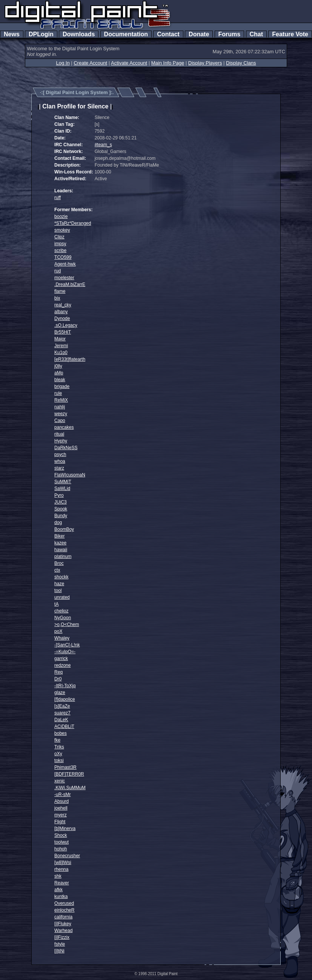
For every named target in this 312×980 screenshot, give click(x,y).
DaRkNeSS (66, 448)
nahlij (60, 407)
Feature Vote (290, 34)
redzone (62, 665)
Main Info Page (168, 63)
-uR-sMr (62, 795)
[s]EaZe (62, 706)
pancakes (64, 427)
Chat (256, 34)
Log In (63, 63)
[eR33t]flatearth (70, 359)
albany (61, 312)
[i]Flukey (63, 924)
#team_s (103, 145)
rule (58, 393)
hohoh (61, 849)
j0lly (58, 366)
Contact (168, 34)
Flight (60, 822)
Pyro (59, 495)
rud (58, 271)
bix (57, 298)
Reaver (62, 883)
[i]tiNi (59, 951)
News (12, 34)
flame (60, 291)
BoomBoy (64, 529)
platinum (63, 556)
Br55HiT (63, 332)
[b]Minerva (65, 829)
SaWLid (62, 488)
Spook (61, 509)
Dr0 (58, 679)
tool (58, 590)
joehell (61, 808)
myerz (61, 815)
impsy (60, 244)
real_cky (63, 305)
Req (58, 672)
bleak (60, 380)
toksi (59, 761)
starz (59, 468)
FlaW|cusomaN (70, 475)
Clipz (59, 237)
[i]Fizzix (62, 937)
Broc (59, 563)
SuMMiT (63, 482)
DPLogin (41, 34)
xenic (60, 781)
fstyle (60, 944)
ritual (59, 434)
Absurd (61, 801)
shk (58, 876)
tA (56, 604)
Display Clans (241, 63)
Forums (229, 34)
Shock (61, 835)
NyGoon (63, 618)
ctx (57, 570)
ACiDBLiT (64, 726)
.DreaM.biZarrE (70, 284)
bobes (61, 733)
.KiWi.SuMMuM (70, 788)
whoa (60, 461)
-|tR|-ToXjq (65, 686)
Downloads (79, 34)
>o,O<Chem (67, 624)
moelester (64, 278)
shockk (61, 577)
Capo (60, 420)
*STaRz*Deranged (73, 223)
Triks (59, 747)
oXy (58, 754)
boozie (61, 216)
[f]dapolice (65, 699)
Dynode (62, 318)
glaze (60, 692)
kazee (60, 543)
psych (60, 454)
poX (58, 631)
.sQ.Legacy (66, 325)
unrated (62, 597)
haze (59, 584)
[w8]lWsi (63, 863)
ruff (58, 198)
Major (60, 339)
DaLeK (61, 720)
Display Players (205, 63)
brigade (62, 386)
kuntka (61, 897)
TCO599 (63, 257)
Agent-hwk (65, 264)
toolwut (61, 842)
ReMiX (61, 400)
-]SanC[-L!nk (67, 645)
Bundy (61, 516)
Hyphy (61, 441)
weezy (61, 414)
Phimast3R (65, 767)
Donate (199, 34)
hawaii (61, 550)
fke (57, 740)
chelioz (61, 611)
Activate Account (129, 63)
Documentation (126, 34)
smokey (62, 230)
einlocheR (64, 910)
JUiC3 (61, 502)
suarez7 (62, 713)
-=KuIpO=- (65, 652)
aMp (59, 373)
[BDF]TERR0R (69, 774)
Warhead (63, 931)
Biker (59, 536)
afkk (58, 890)
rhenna (61, 869)
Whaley (62, 638)
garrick (61, 658)
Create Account (90, 63)
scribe (60, 250)
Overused (64, 903)
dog (58, 522)
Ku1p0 (61, 352)
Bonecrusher (67, 856)
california (63, 917)
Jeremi (61, 346)
